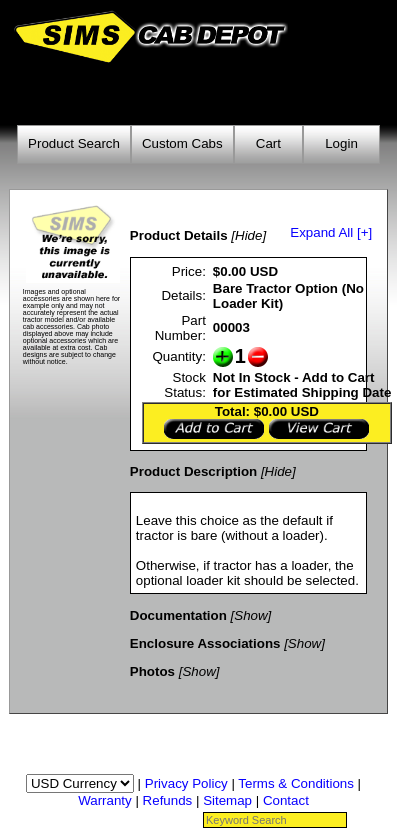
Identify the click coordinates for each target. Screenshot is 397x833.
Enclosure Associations (205, 643)
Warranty (105, 800)
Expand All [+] (331, 232)
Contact (286, 800)
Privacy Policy (186, 783)
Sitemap (227, 800)
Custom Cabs (182, 143)
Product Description (193, 471)
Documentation (178, 615)
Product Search (74, 143)
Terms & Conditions (296, 783)
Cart (268, 143)
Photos (152, 671)
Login (341, 143)
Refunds (168, 800)
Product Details (179, 235)
